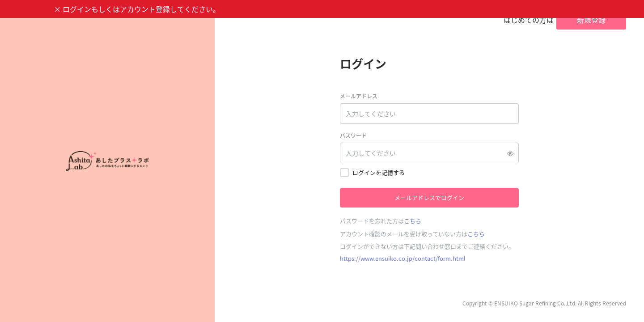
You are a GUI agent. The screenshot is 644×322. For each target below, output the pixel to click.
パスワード (353, 136)
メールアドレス (359, 96)
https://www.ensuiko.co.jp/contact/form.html (403, 258)
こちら (413, 221)
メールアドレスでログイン (429, 197)
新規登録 (591, 20)
